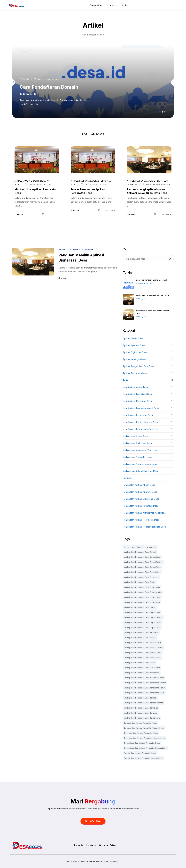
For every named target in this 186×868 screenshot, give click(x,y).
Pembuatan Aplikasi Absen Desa (139, 485)
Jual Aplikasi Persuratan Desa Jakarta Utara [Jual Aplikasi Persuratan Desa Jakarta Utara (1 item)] (143, 658)
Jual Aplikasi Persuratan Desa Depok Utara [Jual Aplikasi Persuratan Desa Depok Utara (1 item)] (142, 627)
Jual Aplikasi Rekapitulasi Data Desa (141, 471)
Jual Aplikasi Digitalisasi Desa (137, 443)
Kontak (112, 5)
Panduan (24, 79)
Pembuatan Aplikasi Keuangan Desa (152, 295)
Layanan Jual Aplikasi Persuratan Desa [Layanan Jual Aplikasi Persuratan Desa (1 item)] (141, 723)
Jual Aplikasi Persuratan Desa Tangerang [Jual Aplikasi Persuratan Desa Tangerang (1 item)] (142, 673)
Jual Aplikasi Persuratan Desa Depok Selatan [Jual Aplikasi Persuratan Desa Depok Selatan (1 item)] (143, 617)
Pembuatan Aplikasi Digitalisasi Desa (141, 499)
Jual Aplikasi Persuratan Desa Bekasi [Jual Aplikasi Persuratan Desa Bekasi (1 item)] (140, 552)
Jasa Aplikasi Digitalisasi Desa (138, 394)
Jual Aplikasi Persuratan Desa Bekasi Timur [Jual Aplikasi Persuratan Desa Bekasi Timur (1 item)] (143, 567)
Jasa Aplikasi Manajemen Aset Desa (141, 408)
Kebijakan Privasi (108, 845)
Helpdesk (91, 845)
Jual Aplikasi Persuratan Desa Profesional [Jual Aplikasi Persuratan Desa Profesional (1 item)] (142, 668)
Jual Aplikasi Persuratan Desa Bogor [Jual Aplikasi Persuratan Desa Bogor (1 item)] (140, 582)
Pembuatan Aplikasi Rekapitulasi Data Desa (144, 527)
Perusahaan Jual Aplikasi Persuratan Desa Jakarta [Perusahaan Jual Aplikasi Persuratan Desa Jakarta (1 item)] (145, 748)
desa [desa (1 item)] (126, 547)
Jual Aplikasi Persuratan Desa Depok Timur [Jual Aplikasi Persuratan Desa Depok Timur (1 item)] (143, 622)
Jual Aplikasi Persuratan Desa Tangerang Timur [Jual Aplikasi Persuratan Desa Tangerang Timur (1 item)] (144, 688)
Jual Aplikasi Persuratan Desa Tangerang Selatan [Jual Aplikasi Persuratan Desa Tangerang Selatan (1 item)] (145, 683)
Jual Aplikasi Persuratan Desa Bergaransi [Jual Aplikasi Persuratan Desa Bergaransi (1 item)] (142, 577)
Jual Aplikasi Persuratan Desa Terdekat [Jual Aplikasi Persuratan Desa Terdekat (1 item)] (141, 708)
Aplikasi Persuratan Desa (135, 373)
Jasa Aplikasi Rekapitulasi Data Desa (141, 429)
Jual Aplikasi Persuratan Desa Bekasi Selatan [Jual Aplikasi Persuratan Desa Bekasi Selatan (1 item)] (143, 562)
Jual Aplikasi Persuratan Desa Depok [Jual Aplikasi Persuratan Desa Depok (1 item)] (140, 607)
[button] (160, 112)
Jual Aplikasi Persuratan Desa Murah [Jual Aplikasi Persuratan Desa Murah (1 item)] (140, 663)
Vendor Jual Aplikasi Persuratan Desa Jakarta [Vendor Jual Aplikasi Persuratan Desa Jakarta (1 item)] (143, 758)
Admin (20, 214)
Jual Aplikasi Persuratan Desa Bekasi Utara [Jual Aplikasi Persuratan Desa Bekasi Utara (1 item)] (142, 572)
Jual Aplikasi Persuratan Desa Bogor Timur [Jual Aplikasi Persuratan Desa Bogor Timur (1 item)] (142, 597)
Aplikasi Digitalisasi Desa (72, 249)
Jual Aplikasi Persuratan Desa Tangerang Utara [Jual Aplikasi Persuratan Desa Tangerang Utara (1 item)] (144, 693)
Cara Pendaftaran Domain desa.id (151, 280)
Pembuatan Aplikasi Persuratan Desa (141, 520)
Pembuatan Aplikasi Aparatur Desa (140, 492)
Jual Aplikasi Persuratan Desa (137, 457)
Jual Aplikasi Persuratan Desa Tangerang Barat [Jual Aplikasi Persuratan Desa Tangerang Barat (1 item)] (144, 678)
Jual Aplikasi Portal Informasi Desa (140, 464)
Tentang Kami (96, 5)
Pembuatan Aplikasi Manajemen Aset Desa (144, 513)
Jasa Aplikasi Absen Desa (136, 387)
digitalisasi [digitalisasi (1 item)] (151, 547)
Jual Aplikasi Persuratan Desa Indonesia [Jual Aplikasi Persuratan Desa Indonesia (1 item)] (141, 632)
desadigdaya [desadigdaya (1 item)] (138, 547)
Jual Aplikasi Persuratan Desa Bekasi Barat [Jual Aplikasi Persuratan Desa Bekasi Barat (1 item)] (142, 557)
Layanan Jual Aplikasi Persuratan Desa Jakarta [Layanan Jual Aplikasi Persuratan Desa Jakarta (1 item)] (144, 728)
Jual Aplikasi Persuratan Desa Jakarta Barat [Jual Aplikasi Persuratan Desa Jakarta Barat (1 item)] (143, 642)
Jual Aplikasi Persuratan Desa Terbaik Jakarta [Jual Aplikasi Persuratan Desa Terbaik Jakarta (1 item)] (144, 703)
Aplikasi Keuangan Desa (135, 359)
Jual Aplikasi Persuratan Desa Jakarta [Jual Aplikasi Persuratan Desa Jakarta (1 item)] (140, 638)
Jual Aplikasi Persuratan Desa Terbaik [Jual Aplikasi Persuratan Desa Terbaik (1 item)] (140, 698)
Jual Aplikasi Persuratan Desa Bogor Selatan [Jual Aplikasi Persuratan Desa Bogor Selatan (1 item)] (143, 592)
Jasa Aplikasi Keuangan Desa (137, 401)
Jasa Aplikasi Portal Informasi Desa (140, 422)
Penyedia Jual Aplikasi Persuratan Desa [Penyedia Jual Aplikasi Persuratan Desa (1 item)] (141, 733)
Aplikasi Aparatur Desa (134, 345)
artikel (18, 181)
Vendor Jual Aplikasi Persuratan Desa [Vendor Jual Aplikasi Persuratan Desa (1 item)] (140, 753)
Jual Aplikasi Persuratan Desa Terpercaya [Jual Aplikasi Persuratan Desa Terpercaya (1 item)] (142, 718)
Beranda (79, 845)
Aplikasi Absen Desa (133, 338)
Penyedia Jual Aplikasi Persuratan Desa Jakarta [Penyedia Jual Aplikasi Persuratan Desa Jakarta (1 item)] (144, 738)
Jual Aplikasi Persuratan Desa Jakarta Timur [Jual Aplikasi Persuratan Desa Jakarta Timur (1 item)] (143, 653)
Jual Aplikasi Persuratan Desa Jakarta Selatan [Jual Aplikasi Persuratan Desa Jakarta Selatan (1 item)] (144, 648)
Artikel (125, 5)
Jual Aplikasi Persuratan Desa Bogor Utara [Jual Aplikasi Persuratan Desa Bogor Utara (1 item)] (142, 602)
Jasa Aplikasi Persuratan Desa (138, 415)
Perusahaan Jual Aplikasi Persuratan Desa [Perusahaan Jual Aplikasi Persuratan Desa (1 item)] (142, 743)
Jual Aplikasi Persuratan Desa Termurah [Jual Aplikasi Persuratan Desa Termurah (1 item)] (141, 713)
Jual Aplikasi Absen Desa (135, 436)
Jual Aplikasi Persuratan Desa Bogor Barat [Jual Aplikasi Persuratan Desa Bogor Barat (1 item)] (142, 587)
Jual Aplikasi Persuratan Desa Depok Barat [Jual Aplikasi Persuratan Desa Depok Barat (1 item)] (142, 612)
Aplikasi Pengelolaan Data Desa (138, 366)
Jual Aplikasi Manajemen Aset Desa (140, 450)
